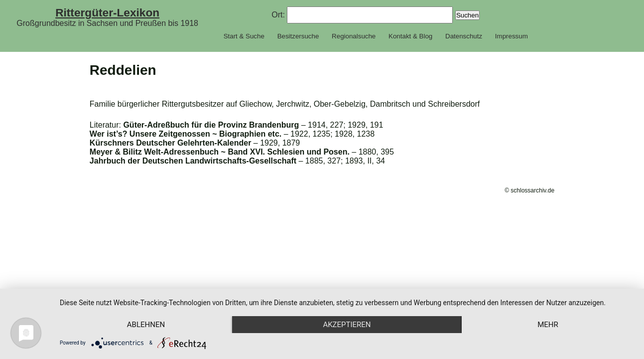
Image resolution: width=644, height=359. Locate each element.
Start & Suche (244, 36)
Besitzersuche (298, 36)
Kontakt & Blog (410, 36)
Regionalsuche (354, 36)
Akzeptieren (347, 325)
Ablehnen (146, 325)
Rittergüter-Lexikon (107, 12)
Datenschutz (464, 36)
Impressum (512, 36)
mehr (548, 325)
